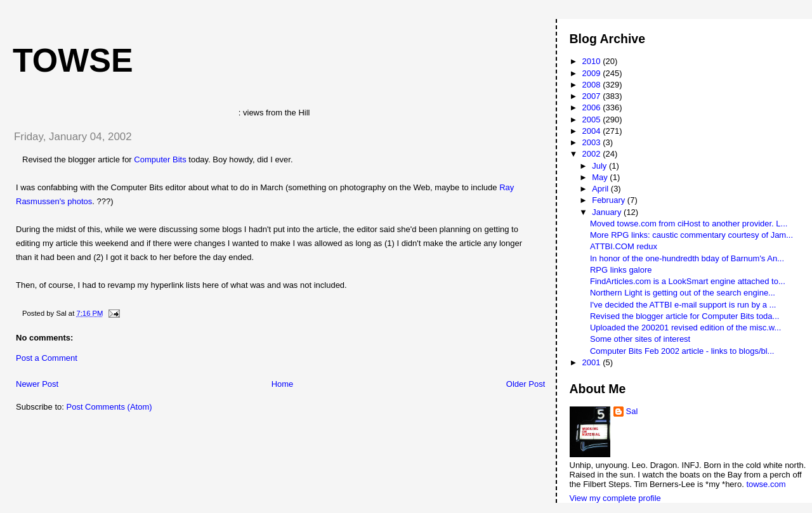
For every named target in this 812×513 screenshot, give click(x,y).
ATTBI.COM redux (624, 246)
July (600, 166)
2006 (593, 107)
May (601, 177)
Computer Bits (160, 159)
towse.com (766, 484)
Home (283, 384)
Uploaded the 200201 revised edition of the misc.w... (685, 328)
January (608, 212)
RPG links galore (621, 270)
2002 (593, 154)
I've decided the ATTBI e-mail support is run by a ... (683, 305)
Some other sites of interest (640, 339)
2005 (593, 120)
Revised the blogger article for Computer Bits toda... (684, 316)
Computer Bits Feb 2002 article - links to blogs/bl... (682, 351)
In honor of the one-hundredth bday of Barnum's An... (687, 258)
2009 (593, 73)
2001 (593, 362)
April (601, 189)
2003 (593, 142)
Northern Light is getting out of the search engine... (683, 293)
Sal (632, 411)
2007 (593, 96)
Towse (73, 60)
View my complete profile (615, 498)
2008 (593, 85)
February (610, 200)
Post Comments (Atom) (109, 407)
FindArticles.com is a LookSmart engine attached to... (688, 281)
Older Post (526, 384)
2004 (593, 131)
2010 (593, 61)
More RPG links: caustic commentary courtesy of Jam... (691, 235)
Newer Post (37, 384)
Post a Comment (47, 358)
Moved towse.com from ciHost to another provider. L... (689, 224)
